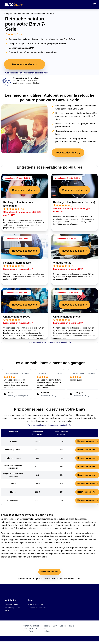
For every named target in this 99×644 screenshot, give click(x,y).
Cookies (63, 626)
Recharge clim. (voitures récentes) (74, 202)
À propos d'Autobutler (37, 608)
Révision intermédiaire (17, 263)
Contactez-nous (11, 605)
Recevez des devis (49, 572)
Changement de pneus (67, 317)
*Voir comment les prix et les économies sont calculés (26, 73)
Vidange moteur (63, 263)
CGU (55, 626)
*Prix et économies (36, 605)
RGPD (72, 626)
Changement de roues (17, 317)
